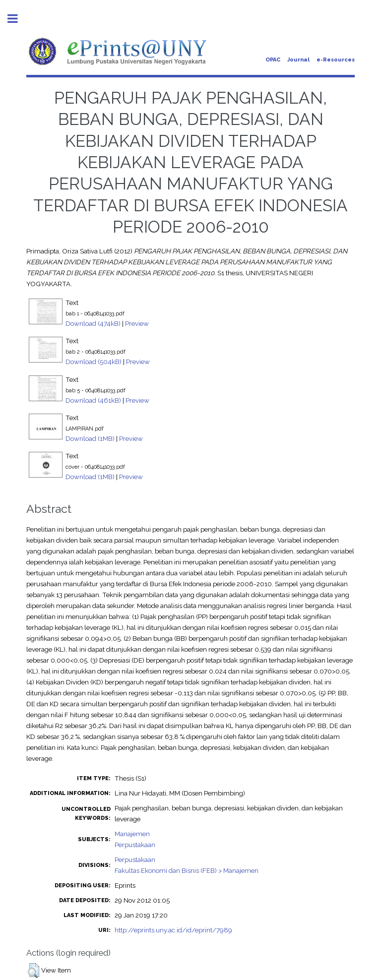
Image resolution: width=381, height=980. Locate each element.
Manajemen (132, 834)
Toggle (18, 19)
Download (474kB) (93, 323)
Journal (298, 60)
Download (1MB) (90, 438)
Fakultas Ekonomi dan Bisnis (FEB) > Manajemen (187, 870)
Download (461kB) (93, 400)
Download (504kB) (94, 362)
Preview (137, 323)
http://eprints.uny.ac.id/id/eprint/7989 (173, 930)
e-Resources (336, 60)
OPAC (273, 60)
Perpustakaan (135, 845)
